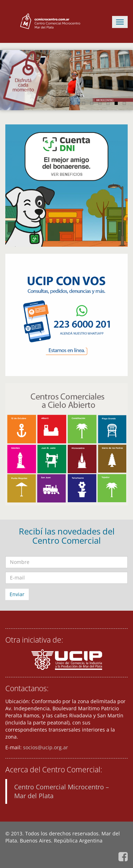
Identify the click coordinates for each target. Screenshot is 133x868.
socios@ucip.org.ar (46, 747)
